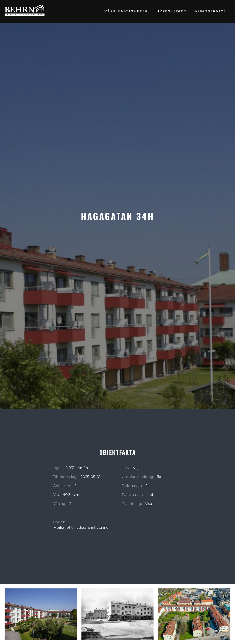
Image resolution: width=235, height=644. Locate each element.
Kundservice (211, 11)
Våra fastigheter (126, 11)
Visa (148, 504)
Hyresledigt (172, 11)
